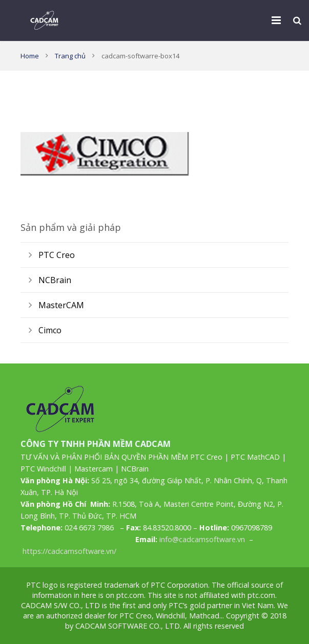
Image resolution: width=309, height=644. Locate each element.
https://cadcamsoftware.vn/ (69, 551)
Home (30, 56)
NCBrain (55, 280)
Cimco (50, 330)
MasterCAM (61, 305)
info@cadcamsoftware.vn (202, 539)
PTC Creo (57, 255)
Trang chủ (70, 56)
